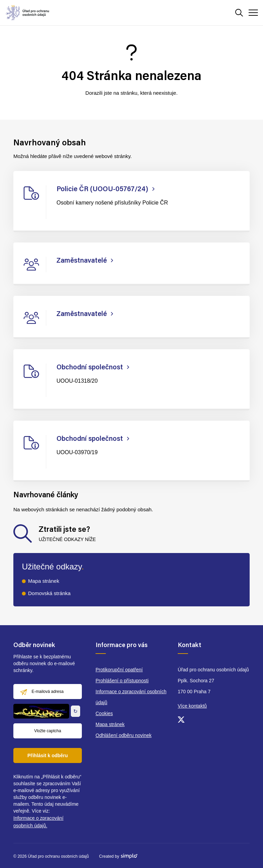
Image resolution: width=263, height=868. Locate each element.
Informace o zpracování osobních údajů (131, 697)
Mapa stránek (44, 581)
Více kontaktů (192, 706)
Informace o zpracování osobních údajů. (38, 822)
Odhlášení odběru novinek (123, 735)
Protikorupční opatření (119, 670)
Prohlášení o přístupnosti (122, 681)
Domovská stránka (49, 593)
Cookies (104, 713)
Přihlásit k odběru (48, 755)
